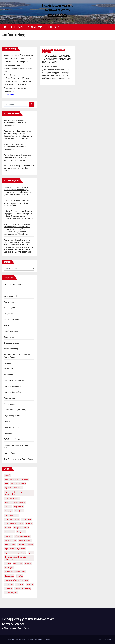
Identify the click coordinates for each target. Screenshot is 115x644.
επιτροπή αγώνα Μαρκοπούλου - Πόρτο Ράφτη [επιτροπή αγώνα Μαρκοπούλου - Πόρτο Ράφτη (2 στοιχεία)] (17, 558)
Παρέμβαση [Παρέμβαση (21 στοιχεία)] (19, 511)
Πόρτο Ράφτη (9, 453)
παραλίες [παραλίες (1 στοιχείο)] (20, 576)
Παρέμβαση (9, 433)
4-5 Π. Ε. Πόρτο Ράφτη (14, 284)
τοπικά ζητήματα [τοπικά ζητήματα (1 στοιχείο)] (11, 593)
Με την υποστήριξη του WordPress (13, 639)
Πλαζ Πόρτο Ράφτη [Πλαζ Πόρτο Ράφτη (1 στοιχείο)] (11, 515)
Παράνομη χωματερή (13, 427)
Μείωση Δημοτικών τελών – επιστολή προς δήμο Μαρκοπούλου (17, 203)
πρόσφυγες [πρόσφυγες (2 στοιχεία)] (20, 584)
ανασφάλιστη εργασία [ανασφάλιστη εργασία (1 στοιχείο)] (21, 528)
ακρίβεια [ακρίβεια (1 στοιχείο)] (8, 528)
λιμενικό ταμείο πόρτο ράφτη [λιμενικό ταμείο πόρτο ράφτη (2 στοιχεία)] (15, 572)
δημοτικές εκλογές (11, 343)
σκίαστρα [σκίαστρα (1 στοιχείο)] (30, 584)
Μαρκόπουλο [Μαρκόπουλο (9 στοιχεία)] (19, 507)
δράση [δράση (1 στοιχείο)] (31, 553)
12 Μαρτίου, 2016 (51, 66)
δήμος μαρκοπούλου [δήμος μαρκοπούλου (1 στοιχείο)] (23, 536)
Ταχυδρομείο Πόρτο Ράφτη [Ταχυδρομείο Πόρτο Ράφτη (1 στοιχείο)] (14, 524)
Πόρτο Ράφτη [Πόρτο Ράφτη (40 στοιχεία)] (27, 519)
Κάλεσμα (8, 363)
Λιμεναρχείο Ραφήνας (13, 392)
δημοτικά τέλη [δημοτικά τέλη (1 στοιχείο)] (10, 545)
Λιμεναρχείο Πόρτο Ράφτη (15, 386)
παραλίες (8, 422)
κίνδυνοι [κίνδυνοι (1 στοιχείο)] (8, 563)
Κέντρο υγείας (10, 375)
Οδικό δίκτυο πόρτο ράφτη (15, 410)
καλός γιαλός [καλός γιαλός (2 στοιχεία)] (18, 563)
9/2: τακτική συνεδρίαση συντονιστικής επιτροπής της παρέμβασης (16, 123)
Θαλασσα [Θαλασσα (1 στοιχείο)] (8, 507)
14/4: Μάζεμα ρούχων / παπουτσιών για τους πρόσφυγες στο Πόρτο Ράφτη (19, 168)
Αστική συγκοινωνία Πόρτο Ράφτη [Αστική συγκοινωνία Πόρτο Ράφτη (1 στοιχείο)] (16, 479)
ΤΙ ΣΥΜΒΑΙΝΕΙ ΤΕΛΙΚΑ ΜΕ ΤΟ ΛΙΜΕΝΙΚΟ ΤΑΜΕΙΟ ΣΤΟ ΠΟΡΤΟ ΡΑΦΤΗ (57, 59)
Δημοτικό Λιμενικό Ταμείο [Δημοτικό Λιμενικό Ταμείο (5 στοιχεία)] (14, 488)
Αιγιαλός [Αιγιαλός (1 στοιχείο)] (8, 475)
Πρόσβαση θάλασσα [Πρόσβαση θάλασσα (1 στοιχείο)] (12, 519)
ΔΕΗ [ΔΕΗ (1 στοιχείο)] (6, 484)
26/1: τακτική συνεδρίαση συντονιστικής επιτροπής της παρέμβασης (16, 147)
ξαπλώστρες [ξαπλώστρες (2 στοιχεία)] (9, 576)
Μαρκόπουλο (9, 404)
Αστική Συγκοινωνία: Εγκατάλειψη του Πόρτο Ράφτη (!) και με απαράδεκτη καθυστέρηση (18, 157)
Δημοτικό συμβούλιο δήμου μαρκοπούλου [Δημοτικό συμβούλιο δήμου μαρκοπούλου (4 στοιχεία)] (14, 493)
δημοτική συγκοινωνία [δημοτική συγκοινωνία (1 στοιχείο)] (25, 545)
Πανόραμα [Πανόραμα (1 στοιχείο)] (8, 511)
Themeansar (45, 639)
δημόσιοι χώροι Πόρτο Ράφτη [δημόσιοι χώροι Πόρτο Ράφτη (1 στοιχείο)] (15, 553)
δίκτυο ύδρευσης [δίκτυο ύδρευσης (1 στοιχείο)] (25, 540)
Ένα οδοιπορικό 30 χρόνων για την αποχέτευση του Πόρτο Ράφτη (17, 232)
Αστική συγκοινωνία (12, 320)
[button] (112, 27)
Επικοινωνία (54, 27)
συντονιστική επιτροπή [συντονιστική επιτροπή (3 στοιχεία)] (23, 589)
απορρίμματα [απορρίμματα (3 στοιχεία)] (9, 532)
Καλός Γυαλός (10, 369)
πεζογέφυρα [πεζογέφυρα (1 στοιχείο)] (9, 584)
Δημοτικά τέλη (10, 337)
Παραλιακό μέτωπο (12, 416)
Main (6, 290)
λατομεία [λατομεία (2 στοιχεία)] (28, 563)
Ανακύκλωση (9, 302)
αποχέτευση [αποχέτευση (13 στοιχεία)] (21, 532)
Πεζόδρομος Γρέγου (12, 439)
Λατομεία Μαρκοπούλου (14, 381)
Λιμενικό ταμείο (10, 398)
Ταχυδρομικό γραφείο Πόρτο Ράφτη (18, 459)
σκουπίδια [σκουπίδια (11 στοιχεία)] (8, 589)
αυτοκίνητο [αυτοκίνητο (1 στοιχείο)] (9, 536)
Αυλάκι (7, 325)
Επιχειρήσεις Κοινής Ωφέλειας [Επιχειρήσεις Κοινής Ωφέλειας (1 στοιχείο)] (15, 503)
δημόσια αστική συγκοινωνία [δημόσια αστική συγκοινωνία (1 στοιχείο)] (15, 549)
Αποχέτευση (9, 314)
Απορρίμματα (10, 308)
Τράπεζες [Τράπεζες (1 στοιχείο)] (29, 524)
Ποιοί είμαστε (17, 27)
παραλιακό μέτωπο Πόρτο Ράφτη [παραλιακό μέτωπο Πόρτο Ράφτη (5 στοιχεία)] (17, 580)
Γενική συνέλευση (11, 331)
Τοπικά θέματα (36, 27)
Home (101, 639)
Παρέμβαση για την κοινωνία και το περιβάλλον (57, 10)
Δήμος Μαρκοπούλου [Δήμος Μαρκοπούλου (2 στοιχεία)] (18, 484)
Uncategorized (10, 296)
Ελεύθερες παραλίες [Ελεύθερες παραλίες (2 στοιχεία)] (12, 498)
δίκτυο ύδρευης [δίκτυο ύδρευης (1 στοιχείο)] (10, 540)
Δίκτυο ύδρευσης (11, 349)
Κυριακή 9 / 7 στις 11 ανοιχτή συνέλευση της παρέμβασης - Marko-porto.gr (16, 190)
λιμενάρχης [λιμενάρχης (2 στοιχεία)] (9, 568)
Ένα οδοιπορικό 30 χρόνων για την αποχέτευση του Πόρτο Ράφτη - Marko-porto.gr (19, 227)
